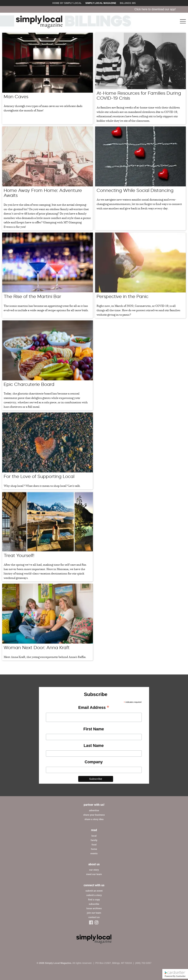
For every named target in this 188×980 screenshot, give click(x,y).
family (94, 840)
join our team (94, 913)
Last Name (94, 746)
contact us (94, 917)
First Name (94, 729)
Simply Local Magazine (101, 3)
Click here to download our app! (162, 9)
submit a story (94, 895)
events (94, 853)
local (94, 836)
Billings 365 (128, 3)
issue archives (94, 908)
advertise (94, 810)
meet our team (94, 874)
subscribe (94, 904)
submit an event (94, 891)
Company (94, 762)
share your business (94, 815)
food (94, 845)
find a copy (94, 900)
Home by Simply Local (67, 3)
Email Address (94, 708)
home (94, 849)
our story (94, 870)
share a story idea (94, 819)
